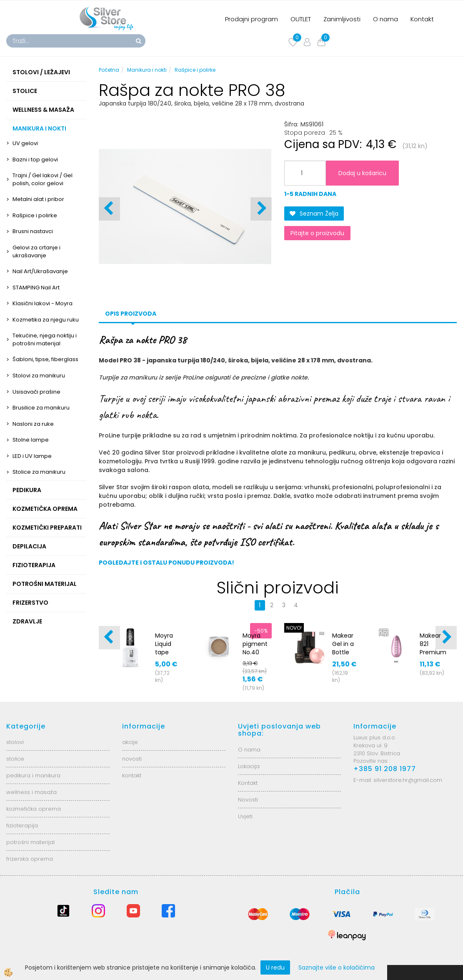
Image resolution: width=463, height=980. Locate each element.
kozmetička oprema (34, 809)
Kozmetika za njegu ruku (46, 320)
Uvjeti (245, 816)
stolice (15, 759)
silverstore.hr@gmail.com (408, 780)
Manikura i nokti (147, 70)
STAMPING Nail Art (36, 288)
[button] (261, 209)
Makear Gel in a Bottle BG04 (343, 648)
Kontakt (422, 19)
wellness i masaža (31, 792)
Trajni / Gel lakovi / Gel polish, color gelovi (43, 179)
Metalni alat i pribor (38, 199)
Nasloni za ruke (33, 424)
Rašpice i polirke (35, 215)
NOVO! (294, 628)
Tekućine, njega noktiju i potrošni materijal (45, 339)
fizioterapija (22, 825)
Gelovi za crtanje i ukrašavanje (36, 251)
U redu (275, 967)
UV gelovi (25, 143)
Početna (109, 70)
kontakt (132, 775)
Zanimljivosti (342, 19)
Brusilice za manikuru (41, 408)
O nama (385, 19)
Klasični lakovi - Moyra (43, 303)
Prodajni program (252, 19)
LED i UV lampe (32, 456)
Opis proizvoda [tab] (131, 314)
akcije (130, 742)
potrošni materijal (30, 842)
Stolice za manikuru (39, 472)
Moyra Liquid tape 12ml (164, 648)
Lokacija (249, 766)
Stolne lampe (31, 440)
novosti (132, 759)
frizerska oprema (30, 859)
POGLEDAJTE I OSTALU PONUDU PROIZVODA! (166, 563)
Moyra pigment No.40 (255, 644)
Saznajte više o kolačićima (337, 967)
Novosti (248, 800)
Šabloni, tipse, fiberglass (45, 359)
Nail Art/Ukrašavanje (40, 271)
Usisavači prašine (36, 392)
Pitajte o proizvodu (317, 233)
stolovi (15, 742)
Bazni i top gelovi (35, 160)
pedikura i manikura (33, 775)
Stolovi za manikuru (39, 376)
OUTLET (301, 19)
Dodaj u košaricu (362, 173)
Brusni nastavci (33, 231)
